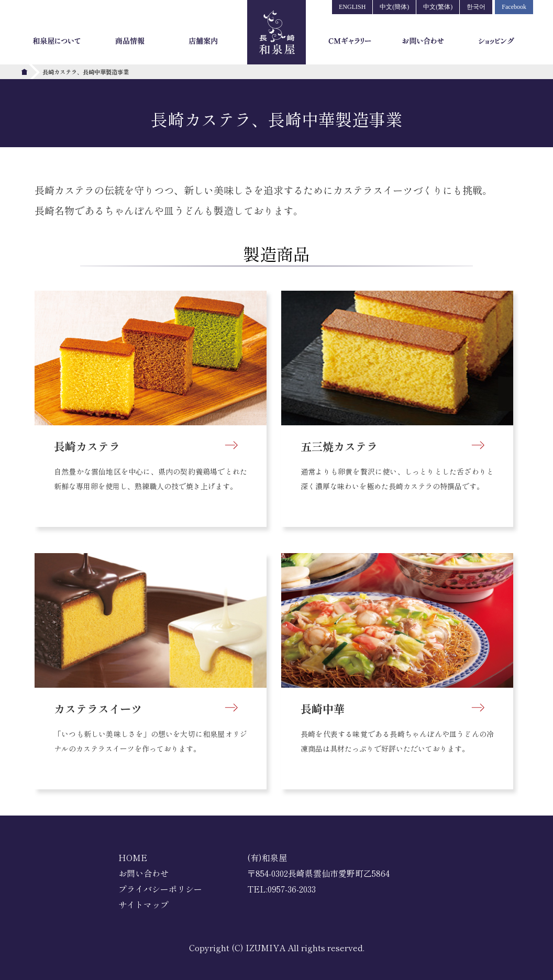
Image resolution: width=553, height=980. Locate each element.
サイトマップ (143, 905)
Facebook (514, 7)
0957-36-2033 (292, 889)
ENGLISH (352, 7)
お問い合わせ (143, 873)
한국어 (476, 7)
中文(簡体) (394, 7)
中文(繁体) (438, 7)
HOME (133, 857)
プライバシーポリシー (160, 889)
